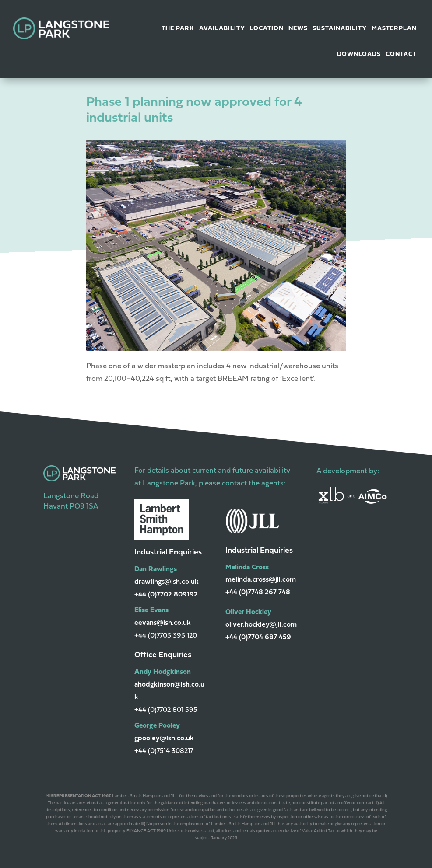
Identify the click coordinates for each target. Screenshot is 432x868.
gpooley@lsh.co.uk (164, 739)
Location (267, 29)
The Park (178, 29)
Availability (222, 29)
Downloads (359, 54)
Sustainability (340, 29)
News (298, 29)
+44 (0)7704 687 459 (258, 638)
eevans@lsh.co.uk (163, 623)
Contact (401, 54)
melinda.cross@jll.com (261, 580)
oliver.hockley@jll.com (261, 625)
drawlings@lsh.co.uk (167, 582)
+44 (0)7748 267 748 (258, 593)
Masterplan (394, 29)
